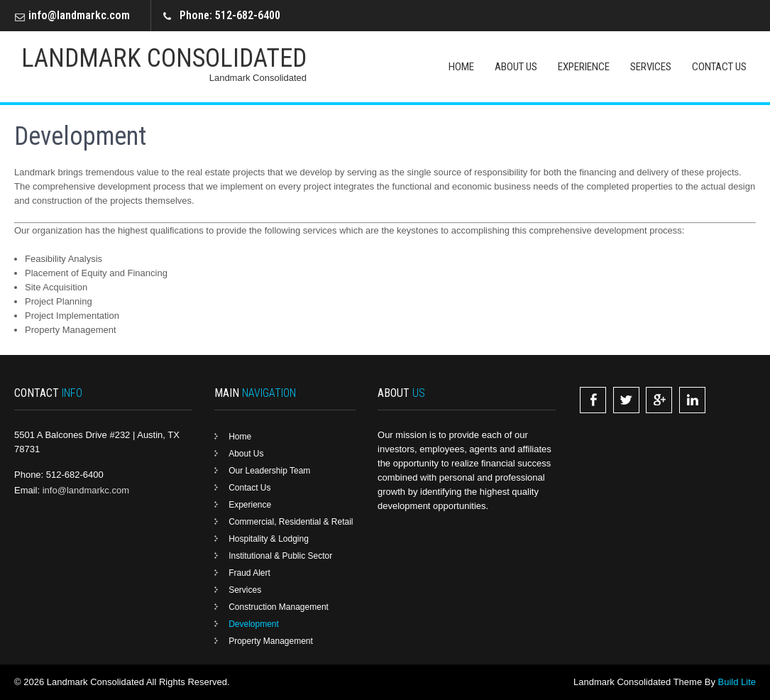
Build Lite (737, 682)
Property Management (271, 641)
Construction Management (279, 607)
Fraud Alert (249, 573)
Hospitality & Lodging (269, 539)
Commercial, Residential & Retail (291, 522)
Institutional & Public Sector (280, 556)
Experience (584, 67)
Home (461, 67)
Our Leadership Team (269, 471)
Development (254, 624)
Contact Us (719, 67)
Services (651, 67)
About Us (516, 67)
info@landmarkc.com (79, 15)
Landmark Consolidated (164, 58)
